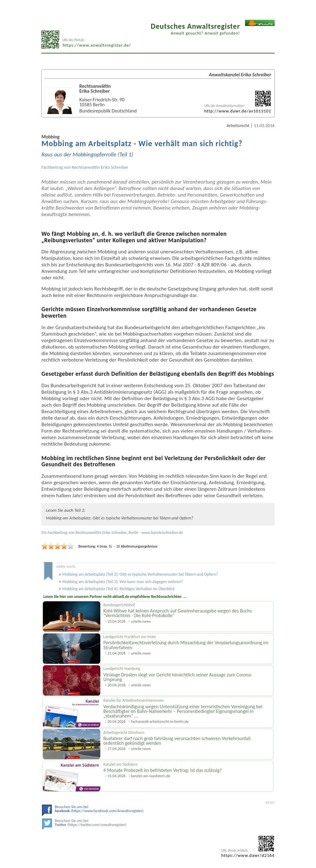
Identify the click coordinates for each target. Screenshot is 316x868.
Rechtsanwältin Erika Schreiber (100, 167)
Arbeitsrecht (238, 125)
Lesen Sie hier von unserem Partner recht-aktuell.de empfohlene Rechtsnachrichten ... (115, 597)
